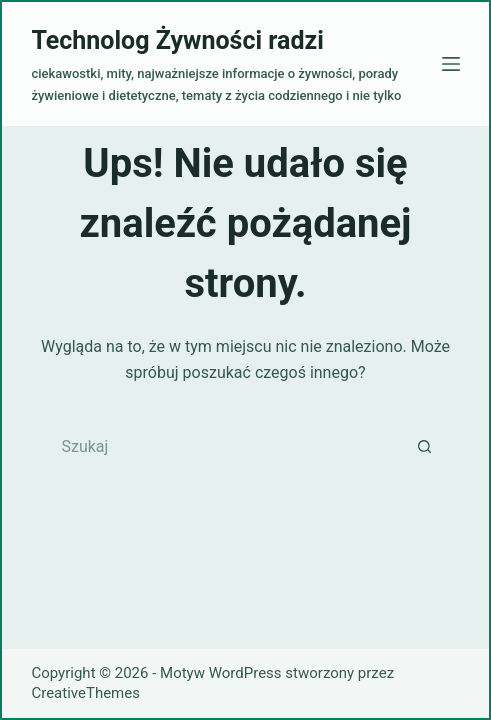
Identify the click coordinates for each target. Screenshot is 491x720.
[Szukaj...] (225, 447)
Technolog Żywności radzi (177, 40)
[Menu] (451, 64)
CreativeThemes (85, 693)
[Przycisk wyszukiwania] (425, 447)
